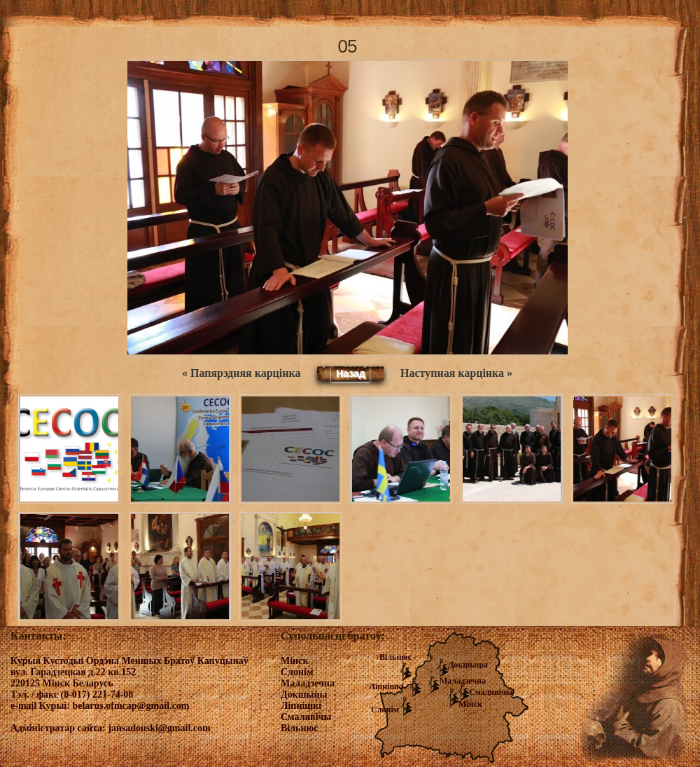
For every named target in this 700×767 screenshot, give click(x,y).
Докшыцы (468, 665)
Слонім (385, 710)
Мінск (470, 704)
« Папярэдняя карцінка (241, 373)
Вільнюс (395, 657)
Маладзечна (463, 681)
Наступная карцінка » (456, 373)
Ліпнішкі (386, 686)
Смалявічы (491, 692)
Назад (351, 373)
